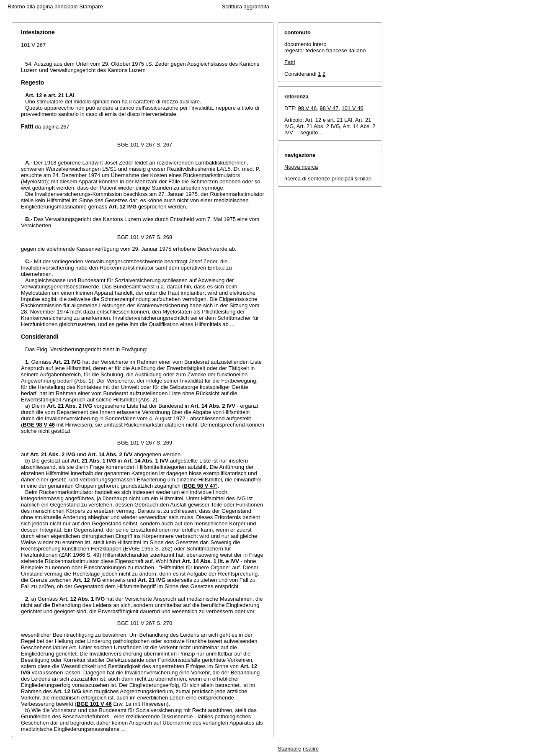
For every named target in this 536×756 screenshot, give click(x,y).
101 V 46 (353, 108)
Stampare (91, 6)
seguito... (311, 132)
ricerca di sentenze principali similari (328, 179)
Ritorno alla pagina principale (43, 6)
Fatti (290, 62)
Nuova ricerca (301, 167)
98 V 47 (329, 108)
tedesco (315, 50)
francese (337, 50)
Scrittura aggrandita (246, 6)
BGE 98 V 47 (200, 486)
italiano (357, 50)
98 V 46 (308, 108)
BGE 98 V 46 (39, 425)
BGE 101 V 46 (94, 704)
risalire (311, 749)
